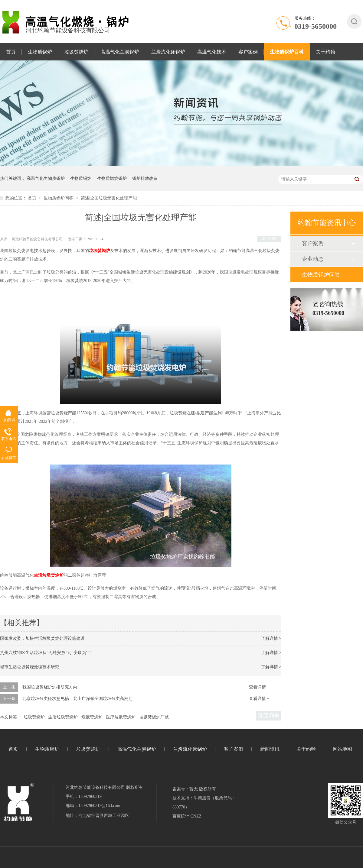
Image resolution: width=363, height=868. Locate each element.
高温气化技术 (212, 52)
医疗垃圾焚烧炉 (121, 717)
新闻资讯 (270, 749)
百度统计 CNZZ (187, 816)
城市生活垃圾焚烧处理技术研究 (30, 667)
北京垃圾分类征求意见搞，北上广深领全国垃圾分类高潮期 (77, 699)
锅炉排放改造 (145, 178)
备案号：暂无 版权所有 (194, 789)
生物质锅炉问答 (59, 198)
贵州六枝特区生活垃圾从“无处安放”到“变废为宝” (46, 653)
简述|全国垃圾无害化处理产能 (109, 198)
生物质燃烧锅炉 (112, 178)
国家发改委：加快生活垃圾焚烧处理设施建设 (42, 638)
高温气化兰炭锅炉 (120, 52)
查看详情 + (259, 687)
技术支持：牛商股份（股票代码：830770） (204, 803)
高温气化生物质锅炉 (46, 178)
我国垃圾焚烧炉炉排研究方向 (50, 687)
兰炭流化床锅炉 (168, 52)
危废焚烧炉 (92, 717)
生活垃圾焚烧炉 (63, 717)
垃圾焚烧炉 (76, 52)
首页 (11, 52)
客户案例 (248, 52)
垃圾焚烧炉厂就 (154, 717)
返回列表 (269, 239)
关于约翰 (325, 52)
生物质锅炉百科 (287, 52)
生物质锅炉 (40, 52)
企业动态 (313, 259)
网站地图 (342, 749)
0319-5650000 (316, 26)
